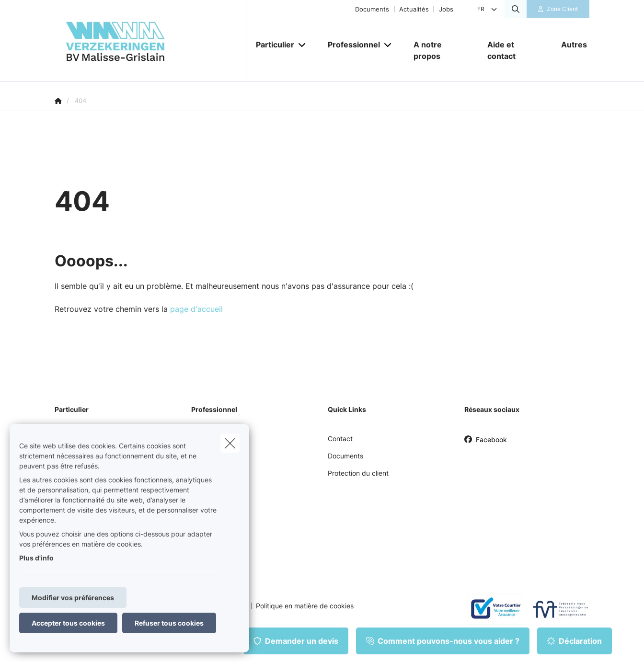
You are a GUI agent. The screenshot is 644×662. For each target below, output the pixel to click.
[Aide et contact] (515, 50)
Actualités (414, 9)
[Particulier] (271, 45)
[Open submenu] (303, 44)
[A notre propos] (441, 50)
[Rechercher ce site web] (516, 9)
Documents (372, 9)
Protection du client (358, 473)
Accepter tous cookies (68, 623)
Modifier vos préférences (73, 598)
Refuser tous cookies (169, 623)
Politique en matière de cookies (305, 606)
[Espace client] (558, 9)
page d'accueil (196, 309)
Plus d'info (36, 558)
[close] (230, 443)
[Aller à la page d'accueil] (150, 41)
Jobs (446, 9)
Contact (340, 439)
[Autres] (570, 45)
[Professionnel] (350, 45)
